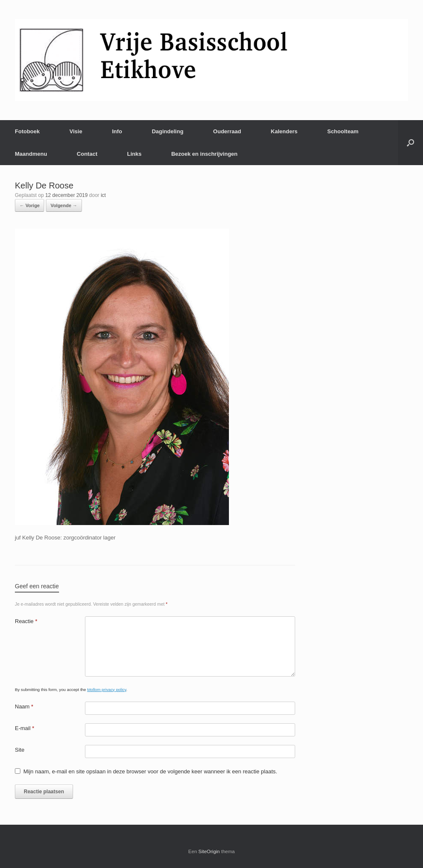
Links (134, 154)
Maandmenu (31, 154)
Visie (76, 131)
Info (117, 131)
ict (103, 195)
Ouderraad (227, 131)
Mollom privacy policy (107, 690)
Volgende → (64, 205)
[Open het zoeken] (410, 143)
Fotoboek (27, 131)
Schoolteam (343, 131)
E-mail (25, 728)
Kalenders (284, 131)
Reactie (26, 621)
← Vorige (30, 205)
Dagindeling (167, 131)
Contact (87, 154)
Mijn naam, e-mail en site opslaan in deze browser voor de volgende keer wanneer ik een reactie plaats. (150, 771)
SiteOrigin (209, 851)
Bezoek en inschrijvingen (204, 154)
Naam (24, 706)
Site (20, 750)
